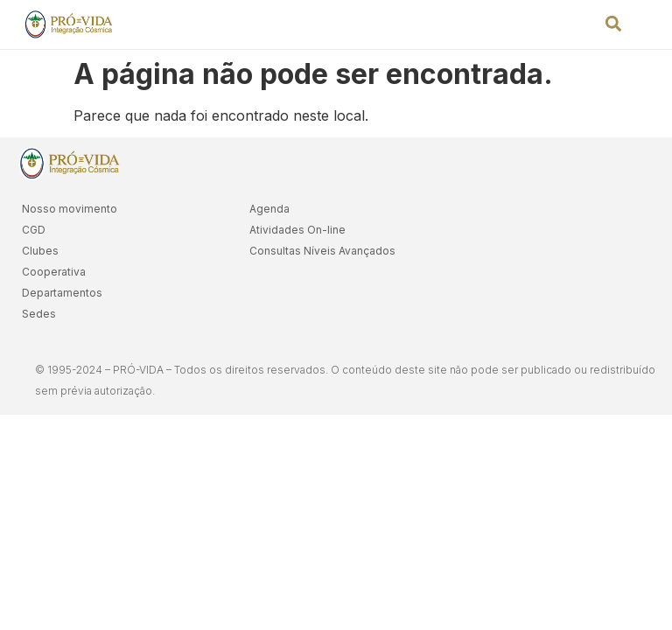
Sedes (39, 314)
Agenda (269, 209)
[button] (614, 23)
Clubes (40, 251)
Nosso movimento (70, 209)
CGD (34, 230)
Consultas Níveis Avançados (322, 251)
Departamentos (62, 293)
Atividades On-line (297, 230)
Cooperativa (54, 272)
